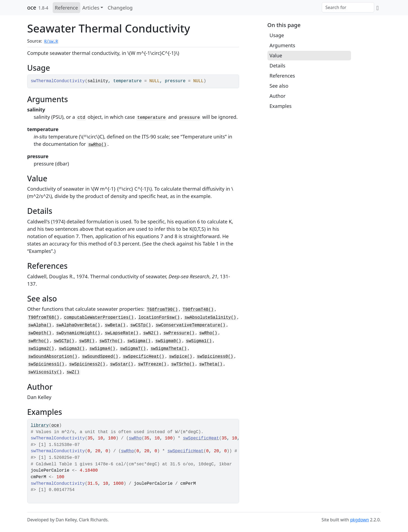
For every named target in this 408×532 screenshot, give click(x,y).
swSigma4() (102, 349)
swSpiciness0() (215, 357)
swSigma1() (199, 341)
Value (276, 55)
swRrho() (39, 341)
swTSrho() (183, 364)
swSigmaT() (133, 349)
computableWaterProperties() (99, 318)
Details (278, 66)
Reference (66, 8)
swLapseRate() (122, 333)
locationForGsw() (159, 318)
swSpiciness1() (46, 364)
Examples (281, 106)
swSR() (87, 341)
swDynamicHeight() (78, 333)
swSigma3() (72, 349)
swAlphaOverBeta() (78, 325)
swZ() (73, 372)
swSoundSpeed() (100, 357)
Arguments (282, 45)
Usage (277, 35)
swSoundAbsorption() (53, 357)
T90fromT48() (198, 310)
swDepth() (40, 333)
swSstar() (122, 364)
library (40, 425)
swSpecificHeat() (143, 357)
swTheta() (211, 364)
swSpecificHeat (201, 438)
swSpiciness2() (87, 364)
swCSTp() (141, 325)
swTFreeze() (152, 364)
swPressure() (179, 333)
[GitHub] (377, 8)
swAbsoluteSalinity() (210, 318)
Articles (91, 8)
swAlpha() (40, 325)
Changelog (120, 8)
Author (278, 96)
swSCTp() (64, 341)
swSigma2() (41, 349)
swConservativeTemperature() (191, 325)
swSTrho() (111, 341)
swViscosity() (45, 372)
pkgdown (360, 520)
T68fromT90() (162, 310)
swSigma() (139, 341)
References (282, 76)
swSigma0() (168, 341)
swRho (135, 438)
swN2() (151, 333)
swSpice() (181, 357)
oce (32, 8)
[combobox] (348, 7)
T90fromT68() (44, 318)
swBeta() (115, 325)
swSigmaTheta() (169, 349)
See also (279, 86)
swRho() (97, 145)
